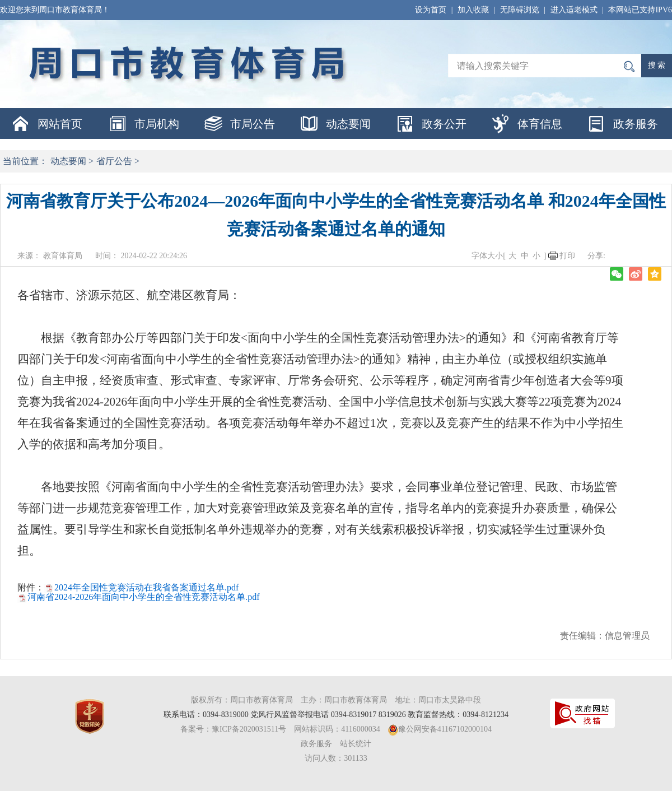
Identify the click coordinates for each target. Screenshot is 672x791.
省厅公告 (114, 161)
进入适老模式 (574, 10)
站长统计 (356, 744)
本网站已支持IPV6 (640, 10)
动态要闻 (348, 124)
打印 (567, 256)
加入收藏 (473, 10)
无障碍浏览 (520, 10)
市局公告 (253, 124)
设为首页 (431, 10)
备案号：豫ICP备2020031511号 (233, 729)
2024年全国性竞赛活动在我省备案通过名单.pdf (146, 587)
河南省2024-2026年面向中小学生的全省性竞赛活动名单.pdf (144, 597)
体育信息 (540, 124)
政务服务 (636, 124)
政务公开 (444, 124)
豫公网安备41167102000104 (445, 729)
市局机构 (157, 124)
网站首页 (60, 124)
